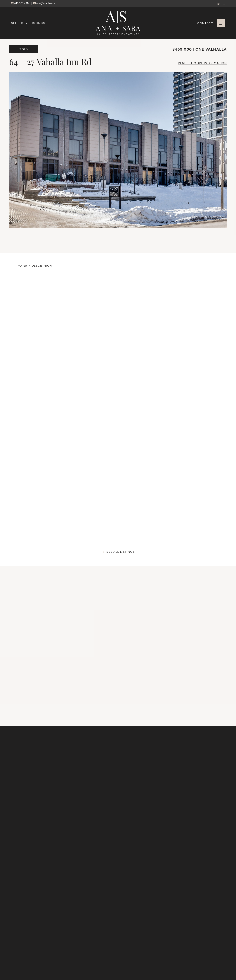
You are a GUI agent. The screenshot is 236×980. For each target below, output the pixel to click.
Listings (38, 23)
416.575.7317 (21, 3)
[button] (221, 23)
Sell (15, 23)
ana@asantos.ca (44, 3)
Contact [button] (205, 23)
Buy (24, 23)
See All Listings (118, 552)
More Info (202, 63)
